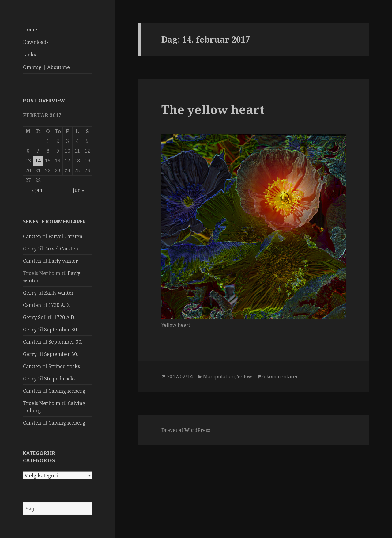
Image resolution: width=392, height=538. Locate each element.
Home (30, 29)
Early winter (63, 261)
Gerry (30, 293)
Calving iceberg (67, 391)
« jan (37, 190)
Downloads (36, 42)
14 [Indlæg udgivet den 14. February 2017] (38, 161)
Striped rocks (64, 366)
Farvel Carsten (65, 236)
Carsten (32, 236)
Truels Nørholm (42, 403)
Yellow (245, 376)
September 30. (61, 330)
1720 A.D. (59, 305)
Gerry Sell (35, 317)
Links (29, 55)
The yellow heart (213, 109)
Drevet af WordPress (186, 430)
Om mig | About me (46, 67)
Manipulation (219, 376)
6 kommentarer (280, 376)
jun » (79, 190)
